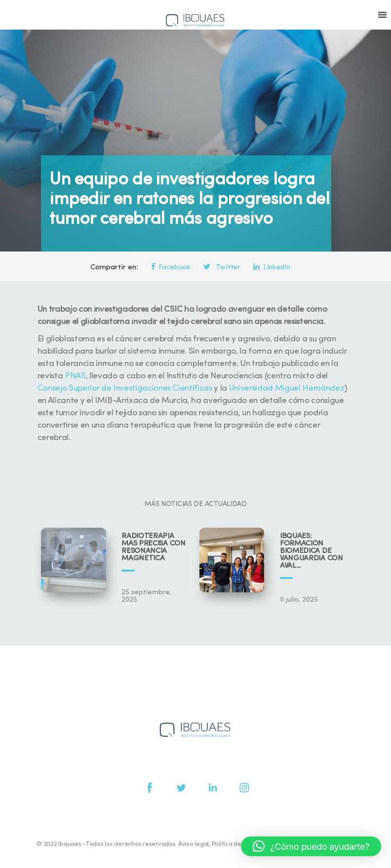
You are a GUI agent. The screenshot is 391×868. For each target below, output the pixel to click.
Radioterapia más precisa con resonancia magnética (154, 547)
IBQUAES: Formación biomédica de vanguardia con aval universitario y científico (312, 551)
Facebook (171, 268)
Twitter (222, 268)
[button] (311, 846)
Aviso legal (194, 844)
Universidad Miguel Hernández (287, 388)
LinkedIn (272, 268)
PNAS (75, 376)
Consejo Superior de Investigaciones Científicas (125, 388)
